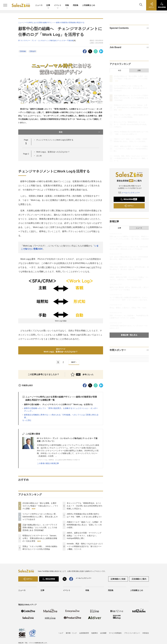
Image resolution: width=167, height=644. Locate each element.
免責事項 (94, 633)
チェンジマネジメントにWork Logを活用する (55, 140)
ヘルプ (61, 633)
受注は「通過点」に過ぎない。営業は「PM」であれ (128, 308)
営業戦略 (23, 51)
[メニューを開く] (5, 5)
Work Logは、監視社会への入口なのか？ (53, 152)
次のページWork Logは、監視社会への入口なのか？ (61, 350)
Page (26, 154)
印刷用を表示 (26, 385)
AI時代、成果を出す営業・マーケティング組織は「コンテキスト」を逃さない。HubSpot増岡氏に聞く (84, 536)
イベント (58, 5)
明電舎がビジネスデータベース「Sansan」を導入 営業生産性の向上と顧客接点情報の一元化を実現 (40, 538)
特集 (67, 5)
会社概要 (103, 633)
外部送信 (146, 633)
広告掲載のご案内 (139, 579)
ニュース (39, 5)
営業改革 (33, 51)
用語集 (76, 5)
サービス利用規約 (115, 633)
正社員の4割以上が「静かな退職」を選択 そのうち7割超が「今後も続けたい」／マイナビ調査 (40, 506)
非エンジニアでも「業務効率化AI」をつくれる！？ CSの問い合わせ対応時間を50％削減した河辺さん (85, 506)
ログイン (129, 206)
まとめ (39, 156)
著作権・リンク (71, 633)
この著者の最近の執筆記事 (48, 463)
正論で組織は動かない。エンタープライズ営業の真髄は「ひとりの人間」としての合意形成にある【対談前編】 (40, 527)
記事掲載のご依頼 (118, 579)
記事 (48, 5)
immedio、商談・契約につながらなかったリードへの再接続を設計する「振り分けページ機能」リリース (85, 546)
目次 (80, 132)
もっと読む (27, 420)
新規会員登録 (129, 199)
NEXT (74, 362)
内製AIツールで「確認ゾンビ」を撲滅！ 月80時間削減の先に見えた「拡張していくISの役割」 (84, 525)
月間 (139, 71)
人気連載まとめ (89, 5)
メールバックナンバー (129, 193)
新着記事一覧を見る (129, 335)
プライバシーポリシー (132, 633)
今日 (120, 71)
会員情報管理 (84, 633)
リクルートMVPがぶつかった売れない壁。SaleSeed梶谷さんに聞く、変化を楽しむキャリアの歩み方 (40, 517)
